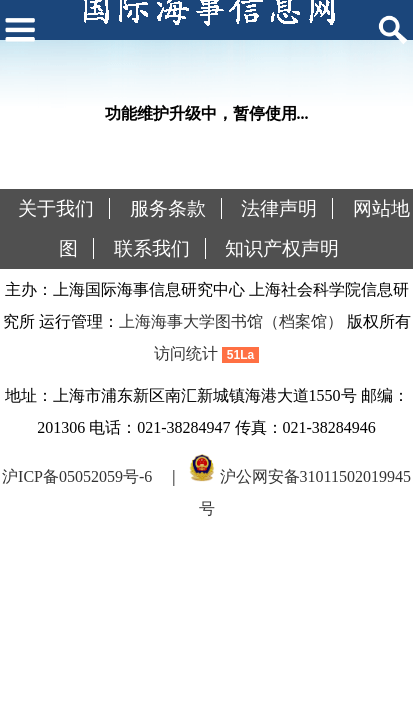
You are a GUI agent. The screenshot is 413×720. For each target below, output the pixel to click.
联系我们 (152, 248)
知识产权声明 (282, 248)
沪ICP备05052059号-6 (77, 476)
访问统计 (186, 353)
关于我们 (56, 208)
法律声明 (279, 208)
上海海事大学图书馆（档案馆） (231, 321)
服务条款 (168, 208)
